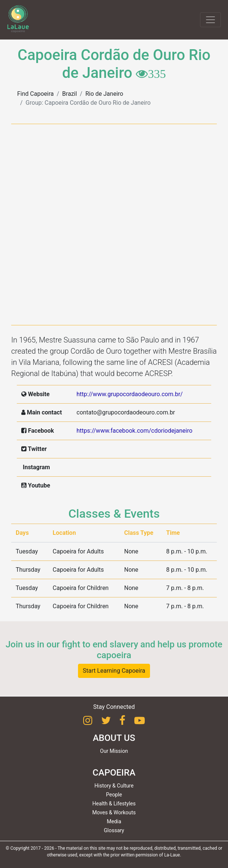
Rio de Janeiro (104, 94)
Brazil (70, 94)
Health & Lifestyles (114, 804)
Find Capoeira (35, 94)
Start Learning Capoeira (114, 671)
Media (114, 821)
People (114, 795)
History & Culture (114, 786)
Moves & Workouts (114, 812)
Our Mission (114, 751)
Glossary (114, 830)
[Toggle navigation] (210, 20)
